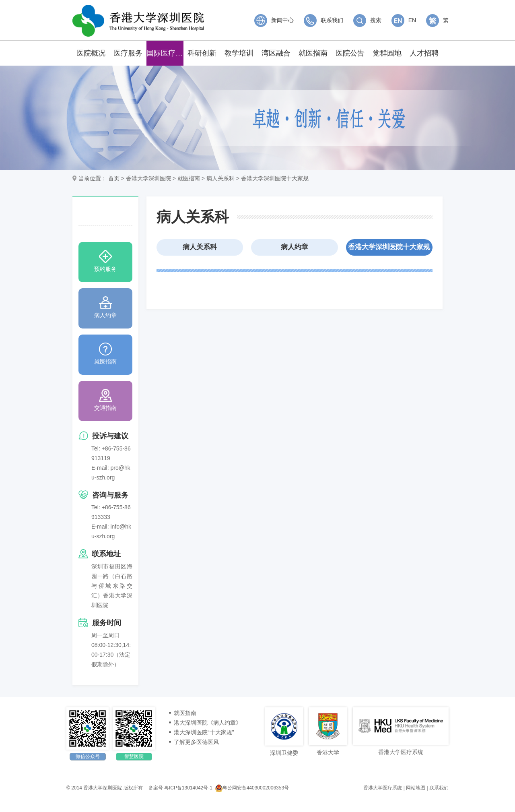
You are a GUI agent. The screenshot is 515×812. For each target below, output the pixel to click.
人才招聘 (424, 53)
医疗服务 (128, 53)
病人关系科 (220, 178)
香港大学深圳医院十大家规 (275, 178)
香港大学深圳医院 (148, 178)
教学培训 (239, 53)
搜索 (367, 20)
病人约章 (295, 247)
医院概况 (91, 53)
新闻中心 (274, 20)
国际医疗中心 (165, 53)
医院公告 (350, 53)
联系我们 (323, 20)
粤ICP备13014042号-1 (188, 788)
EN (404, 20)
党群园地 (387, 53)
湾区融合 (276, 53)
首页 (114, 178)
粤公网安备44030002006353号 (252, 788)
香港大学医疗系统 (383, 788)
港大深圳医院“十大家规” (204, 732)
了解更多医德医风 (196, 742)
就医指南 (313, 53)
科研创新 (202, 53)
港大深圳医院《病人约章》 (208, 723)
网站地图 (416, 788)
